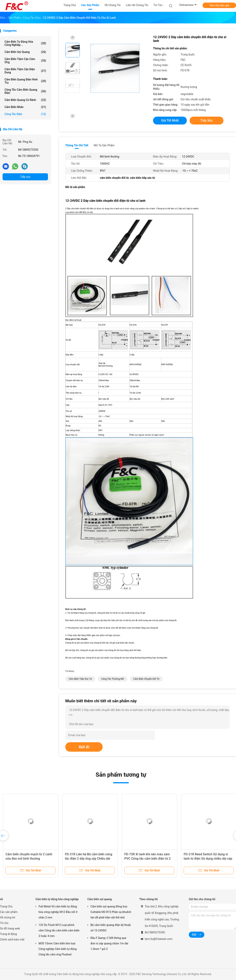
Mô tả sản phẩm (104, 145)
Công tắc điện (25, 114)
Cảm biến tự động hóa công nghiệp (57, 899)
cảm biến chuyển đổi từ (146, 679)
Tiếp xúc (25, 177)
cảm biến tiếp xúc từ (80, 679)
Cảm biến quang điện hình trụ (25, 81)
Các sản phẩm (9, 912)
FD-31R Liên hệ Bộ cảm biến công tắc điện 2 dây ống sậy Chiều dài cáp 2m (89, 859)
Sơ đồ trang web (10, 928)
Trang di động (8, 934)
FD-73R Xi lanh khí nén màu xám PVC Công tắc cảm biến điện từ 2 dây (147, 859)
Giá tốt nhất (170, 120)
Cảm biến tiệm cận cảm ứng (25, 61)
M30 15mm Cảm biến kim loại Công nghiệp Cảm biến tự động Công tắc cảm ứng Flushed (58, 949)
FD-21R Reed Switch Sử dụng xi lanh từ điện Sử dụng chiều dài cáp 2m (208, 859)
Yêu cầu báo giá (219, 5)
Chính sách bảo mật (12, 939)
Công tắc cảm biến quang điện (25, 91)
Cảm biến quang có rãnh (25, 100)
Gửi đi (84, 747)
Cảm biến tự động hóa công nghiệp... (25, 43)
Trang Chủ (6, 906)
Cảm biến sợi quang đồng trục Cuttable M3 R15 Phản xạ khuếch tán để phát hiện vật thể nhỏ (111, 912)
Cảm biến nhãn (25, 107)
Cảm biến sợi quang (25, 52)
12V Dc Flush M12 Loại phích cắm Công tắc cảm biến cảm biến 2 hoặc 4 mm (59, 930)
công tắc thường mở (113, 679)
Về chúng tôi (8, 917)
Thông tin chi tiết (77, 145)
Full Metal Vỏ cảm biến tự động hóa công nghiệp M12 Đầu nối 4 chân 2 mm (58, 912)
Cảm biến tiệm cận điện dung (25, 71)
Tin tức (4, 923)
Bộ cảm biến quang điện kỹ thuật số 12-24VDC (111, 928)
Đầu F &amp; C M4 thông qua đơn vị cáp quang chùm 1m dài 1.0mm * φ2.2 (109, 943)
